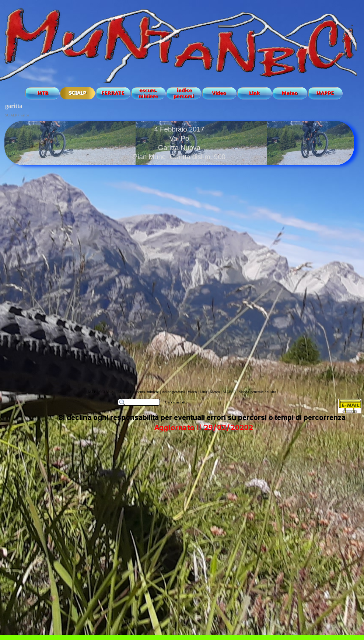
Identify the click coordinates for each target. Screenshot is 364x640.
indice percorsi (174, 392)
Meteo (215, 392)
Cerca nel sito (176, 402)
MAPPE (229, 392)
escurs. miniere (147, 392)
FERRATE (124, 392)
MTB (92, 392)
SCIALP (106, 392)
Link (203, 392)
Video (192, 392)
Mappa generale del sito (257, 392)
